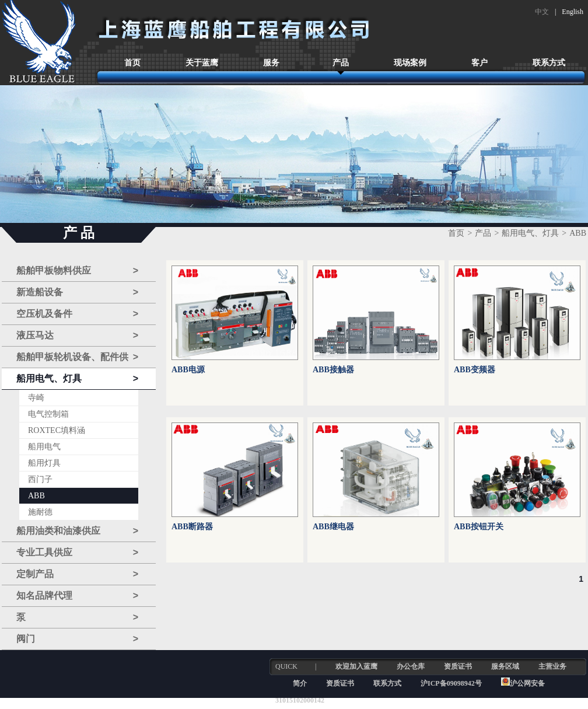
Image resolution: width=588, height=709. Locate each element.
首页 (132, 63)
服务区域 (505, 666)
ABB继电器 (333, 527)
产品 (341, 63)
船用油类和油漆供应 (77, 531)
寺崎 (36, 398)
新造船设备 (77, 292)
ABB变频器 (475, 370)
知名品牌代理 (77, 596)
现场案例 (410, 63)
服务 (271, 63)
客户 (480, 63)
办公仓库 (411, 666)
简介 (300, 683)
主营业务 (552, 666)
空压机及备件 (77, 314)
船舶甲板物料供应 (77, 271)
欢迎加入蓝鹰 (356, 666)
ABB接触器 (333, 370)
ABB (36, 496)
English (573, 12)
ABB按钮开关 (479, 527)
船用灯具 (44, 463)
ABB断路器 (192, 527)
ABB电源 (188, 370)
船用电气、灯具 (77, 379)
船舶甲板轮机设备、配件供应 (77, 357)
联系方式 (549, 63)
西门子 (40, 479)
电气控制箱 (48, 414)
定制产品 (77, 574)
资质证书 (458, 666)
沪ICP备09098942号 (452, 683)
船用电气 (44, 447)
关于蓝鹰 (202, 63)
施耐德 (40, 512)
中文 (542, 12)
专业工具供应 (77, 553)
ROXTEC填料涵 (57, 430)
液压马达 (77, 336)
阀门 (77, 639)
